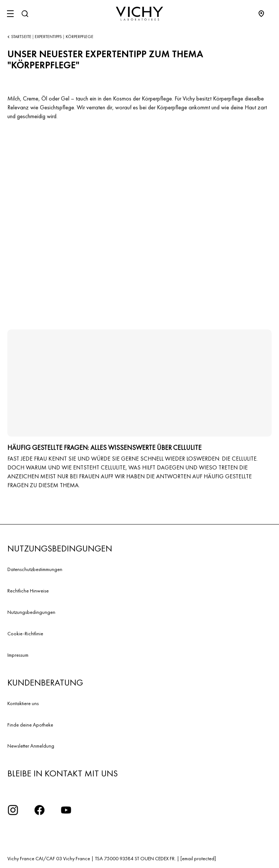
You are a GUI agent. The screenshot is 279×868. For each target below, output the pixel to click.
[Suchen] (25, 14)
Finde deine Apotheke (30, 725)
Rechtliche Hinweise (28, 591)
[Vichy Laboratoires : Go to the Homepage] (139, 14)
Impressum (18, 655)
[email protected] (198, 858)
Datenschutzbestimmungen (35, 569)
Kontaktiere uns (23, 703)
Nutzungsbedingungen (31, 612)
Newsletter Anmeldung (31, 746)
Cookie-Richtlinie (25, 633)
